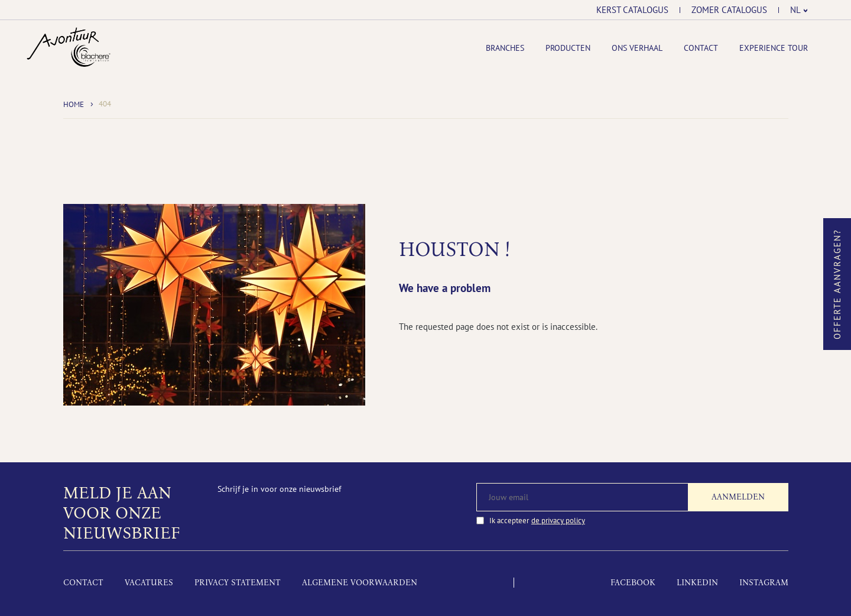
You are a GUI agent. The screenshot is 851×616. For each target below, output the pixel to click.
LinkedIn (697, 583)
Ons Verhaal (637, 48)
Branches (505, 48)
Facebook (633, 583)
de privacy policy (558, 521)
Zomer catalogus (729, 10)
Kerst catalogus (632, 10)
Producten (568, 48)
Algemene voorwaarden (360, 583)
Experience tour (774, 48)
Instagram (764, 583)
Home (74, 104)
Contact (701, 48)
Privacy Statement (238, 583)
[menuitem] (799, 10)
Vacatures (149, 583)
